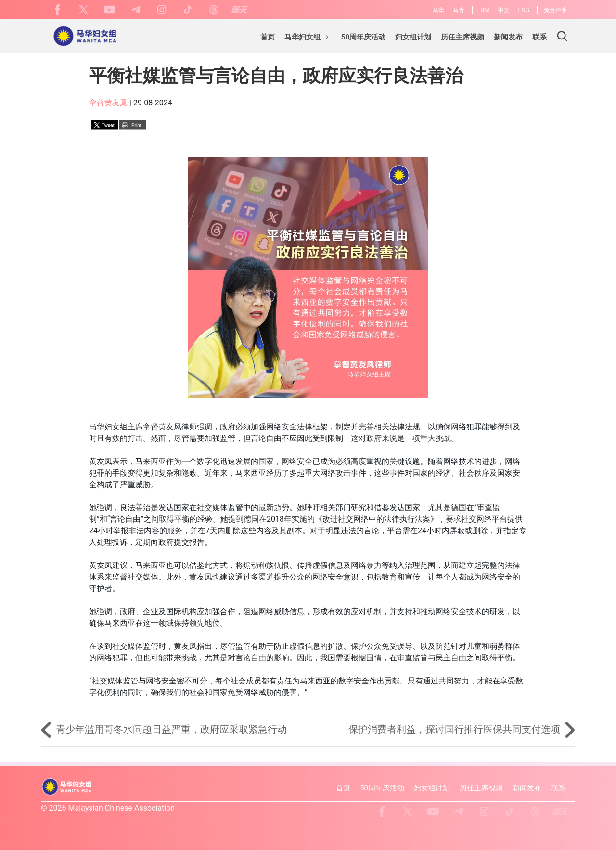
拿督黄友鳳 (108, 103)
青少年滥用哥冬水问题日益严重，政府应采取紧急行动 (164, 729)
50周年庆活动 (382, 788)
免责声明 (555, 10)
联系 (558, 788)
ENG (524, 10)
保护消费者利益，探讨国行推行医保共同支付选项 (462, 729)
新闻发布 (527, 788)
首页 (343, 788)
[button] (308, 39)
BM (485, 10)
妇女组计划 (432, 788)
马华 (438, 10)
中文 (504, 10)
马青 (459, 10)
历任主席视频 (481, 788)
